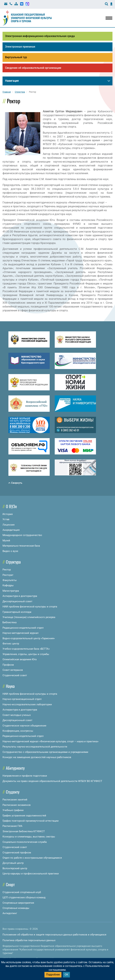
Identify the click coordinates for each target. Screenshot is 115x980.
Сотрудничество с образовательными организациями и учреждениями (45, 752)
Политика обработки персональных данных (29, 940)
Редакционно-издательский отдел (23, 628)
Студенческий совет (15, 675)
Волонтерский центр (15, 868)
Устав (6, 519)
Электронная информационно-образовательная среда (40, 36)
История (8, 514)
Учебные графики (13, 810)
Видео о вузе (10, 551)
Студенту (13, 792)
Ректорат (8, 575)
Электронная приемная (20, 47)
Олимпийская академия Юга (20, 659)
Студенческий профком (17, 853)
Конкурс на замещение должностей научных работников (37, 757)
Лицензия (9, 525)
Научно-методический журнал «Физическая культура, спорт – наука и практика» (51, 741)
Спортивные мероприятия (18, 903)
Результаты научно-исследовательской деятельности (35, 747)
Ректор (7, 570)
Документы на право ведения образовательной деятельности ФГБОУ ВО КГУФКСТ (52, 781)
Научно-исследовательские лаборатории (27, 704)
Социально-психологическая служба (25, 842)
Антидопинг (10, 913)
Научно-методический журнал (21, 633)
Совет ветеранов (13, 670)
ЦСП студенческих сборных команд (24, 897)
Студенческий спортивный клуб (22, 892)
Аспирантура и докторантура (20, 596)
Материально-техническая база (21, 546)
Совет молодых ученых (17, 715)
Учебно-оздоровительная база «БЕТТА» (26, 649)
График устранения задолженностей (24, 816)
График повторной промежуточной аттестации (31, 821)
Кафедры (8, 585)
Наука (10, 686)
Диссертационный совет (17, 601)
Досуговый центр (13, 863)
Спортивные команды (16, 908)
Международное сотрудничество (22, 535)
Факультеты (10, 580)
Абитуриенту (15, 768)
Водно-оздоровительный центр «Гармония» (29, 638)
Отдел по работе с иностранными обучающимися (32, 858)
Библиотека (10, 622)
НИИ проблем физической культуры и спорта (30, 607)
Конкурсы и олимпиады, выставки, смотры (29, 837)
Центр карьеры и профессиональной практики (31, 874)
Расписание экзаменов (17, 805)
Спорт (10, 884)
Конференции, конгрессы (18, 731)
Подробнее (53, 975)
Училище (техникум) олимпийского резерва (29, 617)
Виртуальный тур (16, 57)
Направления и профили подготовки (25, 776)
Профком (8, 665)
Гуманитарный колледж (17, 612)
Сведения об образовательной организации (33, 68)
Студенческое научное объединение (24, 726)
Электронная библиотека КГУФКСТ (24, 831)
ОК (66, 975)
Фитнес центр (11, 644)
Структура (13, 562)
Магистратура (11, 591)
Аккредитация (11, 530)
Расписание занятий (15, 800)
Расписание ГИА (12, 826)
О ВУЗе (11, 506)
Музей (6, 541)
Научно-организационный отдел (22, 699)
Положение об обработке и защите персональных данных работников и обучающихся (54, 935)
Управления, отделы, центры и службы (26, 654)
